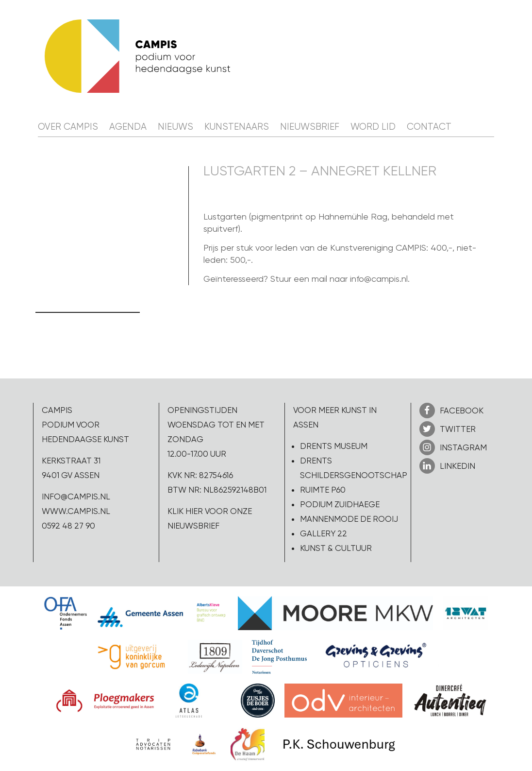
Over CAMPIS (68, 127)
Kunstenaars (237, 127)
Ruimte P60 (323, 490)
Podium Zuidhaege (340, 504)
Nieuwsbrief (310, 127)
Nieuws (175, 127)
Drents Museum (334, 446)
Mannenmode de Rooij (349, 519)
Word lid (373, 127)
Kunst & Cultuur (336, 548)
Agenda (128, 127)
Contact (429, 127)
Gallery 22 (324, 533)
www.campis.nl (76, 511)
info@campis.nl (76, 497)
